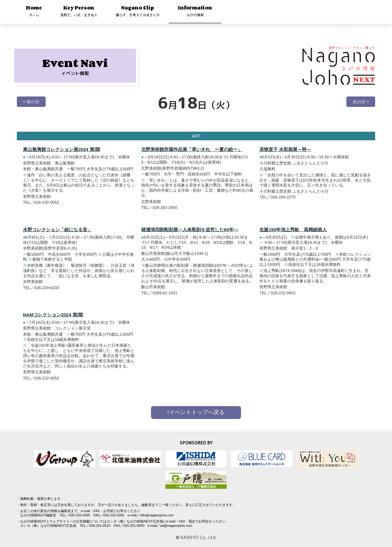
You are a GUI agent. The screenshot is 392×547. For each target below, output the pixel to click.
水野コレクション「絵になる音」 (57, 230)
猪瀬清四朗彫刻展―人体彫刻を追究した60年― (190, 230)
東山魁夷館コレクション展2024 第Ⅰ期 (62, 149)
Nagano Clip (138, 11)
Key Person (79, 11)
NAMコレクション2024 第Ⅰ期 (53, 315)
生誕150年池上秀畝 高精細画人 (293, 230)
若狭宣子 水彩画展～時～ (285, 149)
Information (195, 11)
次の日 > (361, 102)
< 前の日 (31, 102)
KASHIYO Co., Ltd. (198, 537)
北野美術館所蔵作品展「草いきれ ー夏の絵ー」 (192, 149)
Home (34, 11)
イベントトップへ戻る (196, 412)
